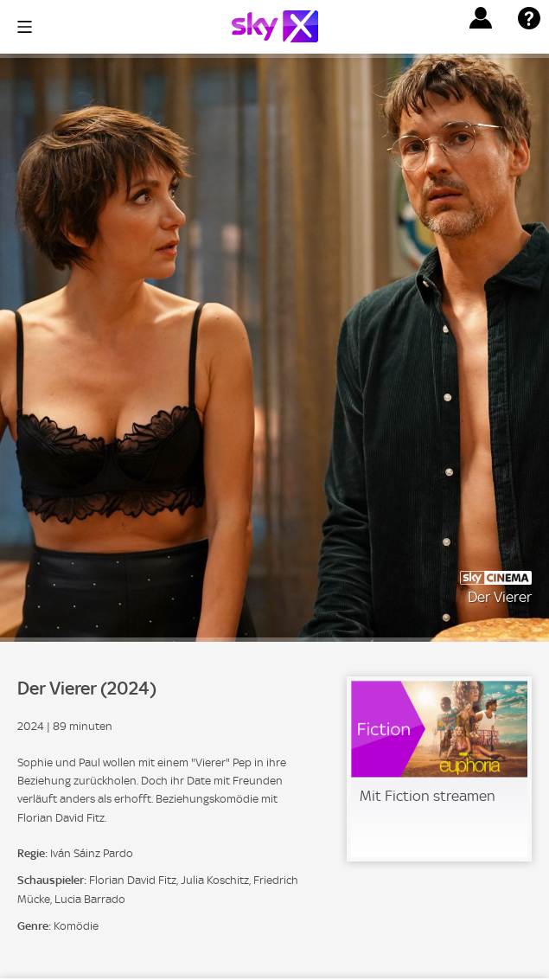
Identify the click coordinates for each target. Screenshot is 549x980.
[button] (481, 18)
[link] (439, 769)
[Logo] (275, 26)
